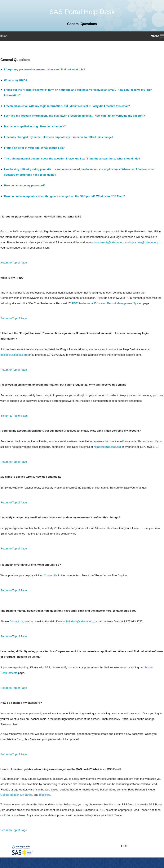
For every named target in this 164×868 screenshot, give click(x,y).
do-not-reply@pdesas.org (109, 242)
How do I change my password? (25, 185)
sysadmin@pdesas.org (144, 242)
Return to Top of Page (14, 263)
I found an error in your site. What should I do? (34, 148)
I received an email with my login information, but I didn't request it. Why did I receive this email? (67, 106)
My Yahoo (26, 795)
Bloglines (45, 795)
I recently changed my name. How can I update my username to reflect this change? (59, 137)
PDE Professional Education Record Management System (107, 303)
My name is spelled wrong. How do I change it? (35, 126)
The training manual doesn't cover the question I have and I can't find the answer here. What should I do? (72, 159)
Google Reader (10, 795)
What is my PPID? (16, 80)
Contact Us (51, 575)
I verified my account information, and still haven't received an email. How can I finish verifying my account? (75, 116)
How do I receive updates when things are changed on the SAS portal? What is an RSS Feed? (65, 196)
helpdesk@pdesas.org (14, 355)
